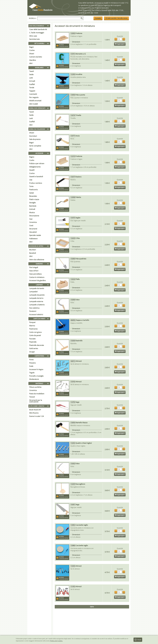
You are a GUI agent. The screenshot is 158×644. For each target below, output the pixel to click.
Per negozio (34, 97)
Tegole (32, 373)
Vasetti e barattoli (36, 176)
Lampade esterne (36, 301)
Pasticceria (33, 190)
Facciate (32, 339)
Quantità (120, 36)
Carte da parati (35, 335)
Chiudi (138, 640)
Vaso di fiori (34, 271)
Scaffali (32, 84)
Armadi (32, 81)
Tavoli (31, 71)
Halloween (33, 239)
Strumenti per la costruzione (36, 401)
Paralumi (33, 311)
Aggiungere (120, 44)
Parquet (32, 322)
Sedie (31, 74)
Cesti (31, 225)
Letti (31, 78)
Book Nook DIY (35, 410)
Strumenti (33, 229)
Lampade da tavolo (37, 288)
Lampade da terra (36, 298)
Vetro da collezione (37, 260)
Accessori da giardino (37, 280)
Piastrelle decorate (37, 345)
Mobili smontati (35, 101)
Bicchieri (33, 250)
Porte (31, 360)
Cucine (32, 50)
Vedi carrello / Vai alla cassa (116, 18)
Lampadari (33, 292)
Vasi (31, 219)
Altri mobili (33, 104)
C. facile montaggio (37, 33)
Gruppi (32, 352)
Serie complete (35, 146)
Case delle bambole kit (38, 29)
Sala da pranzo (35, 139)
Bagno (32, 157)
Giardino (33, 60)
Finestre (32, 363)
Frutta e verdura (36, 183)
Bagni (31, 47)
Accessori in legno (36, 369)
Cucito (32, 160)
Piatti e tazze (34, 199)
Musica (32, 212)
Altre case (33, 36)
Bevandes (33, 196)
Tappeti (32, 91)
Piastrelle (33, 342)
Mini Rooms (34, 413)
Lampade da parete (37, 295)
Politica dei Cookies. (56, 641)
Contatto (98, 18)
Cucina (32, 173)
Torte (31, 186)
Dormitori (33, 136)
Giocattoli (33, 232)
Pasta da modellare (37, 394)
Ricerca (33, 18)
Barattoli (33, 253)
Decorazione (34, 216)
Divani (32, 54)
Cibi (31, 180)
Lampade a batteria (37, 305)
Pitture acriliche (35, 387)
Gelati (31, 193)
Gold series (34, 348)
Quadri (32, 170)
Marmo (32, 326)
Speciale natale (35, 235)
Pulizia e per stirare (37, 163)
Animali (32, 209)
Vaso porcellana (35, 274)
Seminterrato (34, 39)
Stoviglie (32, 203)
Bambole (33, 206)
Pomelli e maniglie (36, 376)
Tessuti (32, 397)
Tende (32, 88)
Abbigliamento (35, 167)
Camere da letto (36, 57)
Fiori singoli (34, 267)
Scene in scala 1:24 (37, 416)
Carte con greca (35, 332)
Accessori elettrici (36, 314)
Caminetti (33, 94)
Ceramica (33, 222)
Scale (31, 366)
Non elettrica (34, 308)
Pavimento (33, 329)
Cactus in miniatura (37, 277)
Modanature (34, 379)
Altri (31, 63)
